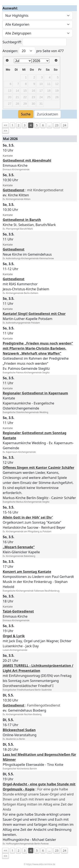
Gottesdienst (14, 190)
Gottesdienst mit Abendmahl (27, 160)
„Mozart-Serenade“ (19, 547)
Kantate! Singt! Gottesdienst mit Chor (34, 314)
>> (5, 131)
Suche (26, 114)
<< (5, 125)
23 (57, 125)
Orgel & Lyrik (14, 636)
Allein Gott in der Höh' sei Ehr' (28, 517)
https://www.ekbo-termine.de (41, 864)
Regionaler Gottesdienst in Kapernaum (35, 393)
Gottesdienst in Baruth (22, 220)
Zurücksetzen (48, 114)
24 (64, 125)
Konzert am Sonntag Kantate (27, 572)
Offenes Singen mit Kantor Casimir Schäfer (39, 468)
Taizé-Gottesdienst (18, 611)
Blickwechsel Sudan (19, 730)
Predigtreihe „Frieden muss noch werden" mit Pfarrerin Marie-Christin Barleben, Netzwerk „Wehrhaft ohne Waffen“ (38, 348)
